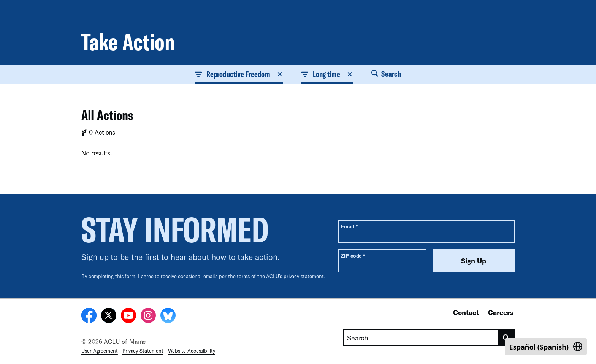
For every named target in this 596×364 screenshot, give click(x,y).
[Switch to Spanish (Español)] (546, 347)
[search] (506, 338)
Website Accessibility (192, 351)
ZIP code (353, 256)
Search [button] (386, 74)
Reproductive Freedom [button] (239, 74)
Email (349, 226)
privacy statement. (304, 276)
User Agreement (100, 351)
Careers (501, 312)
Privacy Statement (143, 351)
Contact (466, 312)
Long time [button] (327, 74)
